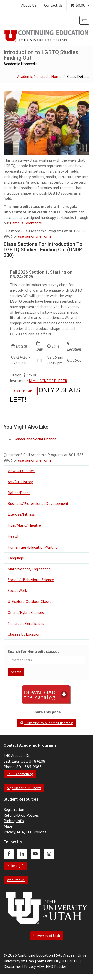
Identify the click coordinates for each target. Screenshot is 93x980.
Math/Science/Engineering (29, 569)
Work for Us (16, 880)
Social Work (17, 590)
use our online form (34, 236)
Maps (8, 826)
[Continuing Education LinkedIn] (24, 854)
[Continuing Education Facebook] (10, 854)
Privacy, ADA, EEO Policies (25, 832)
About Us (29, 5)
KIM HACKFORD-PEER (48, 381)
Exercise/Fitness (21, 514)
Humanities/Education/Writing (33, 547)
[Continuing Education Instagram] (50, 854)
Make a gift (15, 866)
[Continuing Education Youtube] (37, 854)
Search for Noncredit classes (33, 651)
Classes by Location (24, 634)
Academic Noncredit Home (39, 76)
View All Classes (21, 471)
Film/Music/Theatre (24, 525)
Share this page (47, 712)
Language (16, 558)
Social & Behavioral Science (31, 580)
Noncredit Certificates (26, 623)
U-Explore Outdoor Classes (31, 601)
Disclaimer (12, 966)
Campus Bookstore (26, 223)
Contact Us (53, 5)
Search (16, 672)
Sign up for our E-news (24, 788)
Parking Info (14, 821)
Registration (14, 809)
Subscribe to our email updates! (47, 723)
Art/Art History (20, 482)
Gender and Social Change (35, 439)
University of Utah (47, 936)
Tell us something (20, 774)
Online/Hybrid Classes (26, 612)
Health (14, 536)
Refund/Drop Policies (21, 815)
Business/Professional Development (38, 503)
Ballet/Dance (19, 493)
